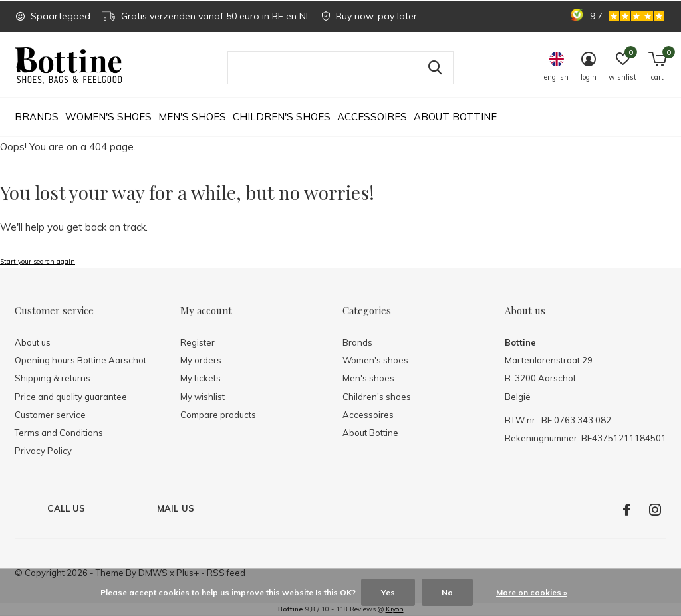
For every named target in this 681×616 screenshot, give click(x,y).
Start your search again (38, 261)
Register (198, 342)
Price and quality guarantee (71, 397)
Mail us (176, 508)
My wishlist (203, 397)
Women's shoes (108, 117)
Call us (66, 508)
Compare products (218, 415)
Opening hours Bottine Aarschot (80, 360)
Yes (388, 592)
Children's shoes (282, 117)
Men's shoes (192, 117)
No (447, 592)
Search (435, 68)
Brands (37, 117)
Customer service (50, 415)
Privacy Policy (43, 451)
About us (33, 342)
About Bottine (455, 117)
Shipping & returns (53, 378)
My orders (201, 360)
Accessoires (372, 117)
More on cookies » (532, 592)
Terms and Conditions (59, 433)
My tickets (201, 378)
